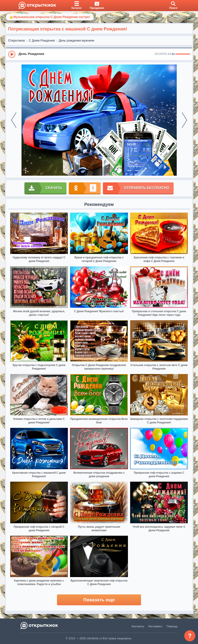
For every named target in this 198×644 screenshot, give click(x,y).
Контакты (138, 626)
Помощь (172, 626)
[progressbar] (183, 54)
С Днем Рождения (42, 40)
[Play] (12, 54)
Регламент (155, 626)
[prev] (14, 120)
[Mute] (173, 54)
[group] (99, 54)
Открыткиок (17, 40)
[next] (184, 120)
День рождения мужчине (77, 40)
